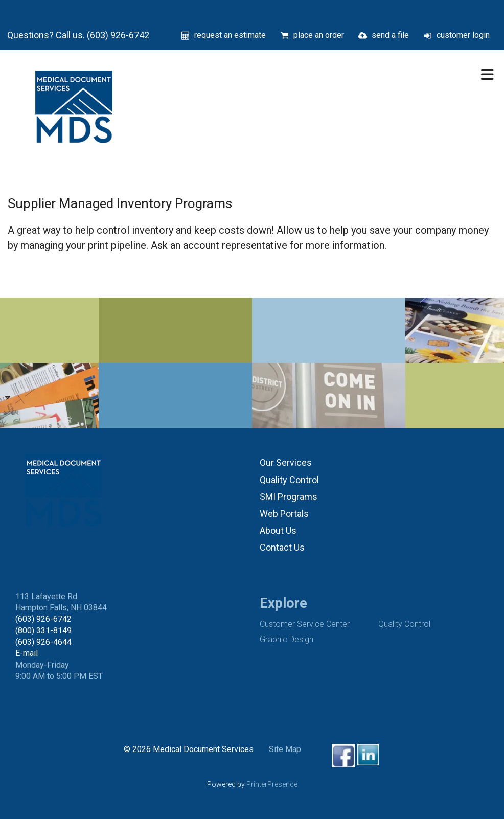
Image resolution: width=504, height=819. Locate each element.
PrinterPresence (272, 784)
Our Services (286, 462)
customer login (463, 35)
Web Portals (284, 514)
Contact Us (282, 547)
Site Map (285, 749)
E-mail (27, 653)
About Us (278, 530)
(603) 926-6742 (43, 619)
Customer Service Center (305, 624)
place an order (319, 35)
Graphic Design (287, 639)
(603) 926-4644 (43, 642)
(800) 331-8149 (43, 631)
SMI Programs (289, 497)
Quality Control (289, 480)
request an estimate (230, 35)
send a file (390, 35)
